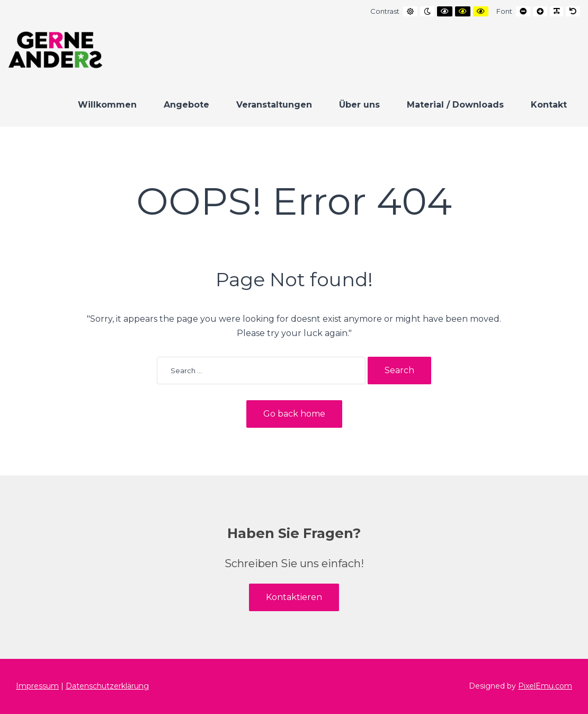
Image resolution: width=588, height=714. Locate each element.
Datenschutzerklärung (107, 686)
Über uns (359, 105)
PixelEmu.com (545, 686)
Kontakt (549, 105)
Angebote (186, 105)
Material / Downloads (455, 105)
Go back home (294, 414)
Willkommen (107, 105)
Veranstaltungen (274, 105)
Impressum (37, 686)
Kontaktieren (294, 597)
